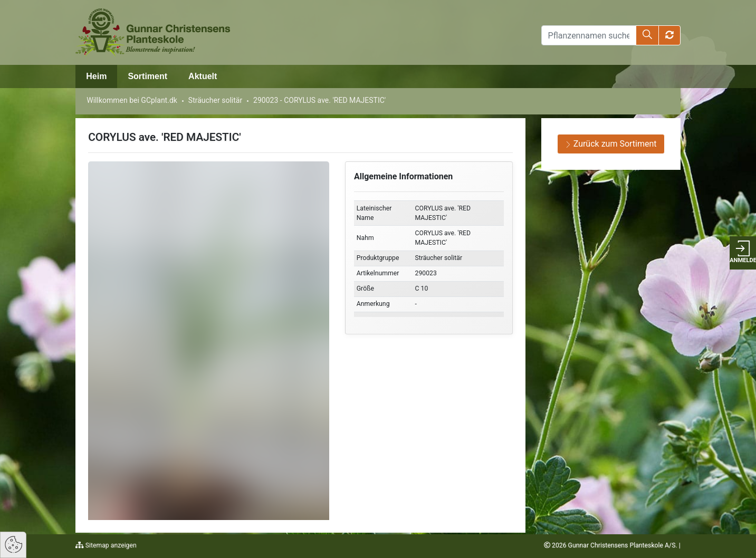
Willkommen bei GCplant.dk (132, 100)
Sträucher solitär (215, 100)
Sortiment (147, 76)
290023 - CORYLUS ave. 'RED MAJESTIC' (319, 100)
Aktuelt (203, 76)
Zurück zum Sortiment (611, 144)
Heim (96, 76)
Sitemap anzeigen (110, 545)
